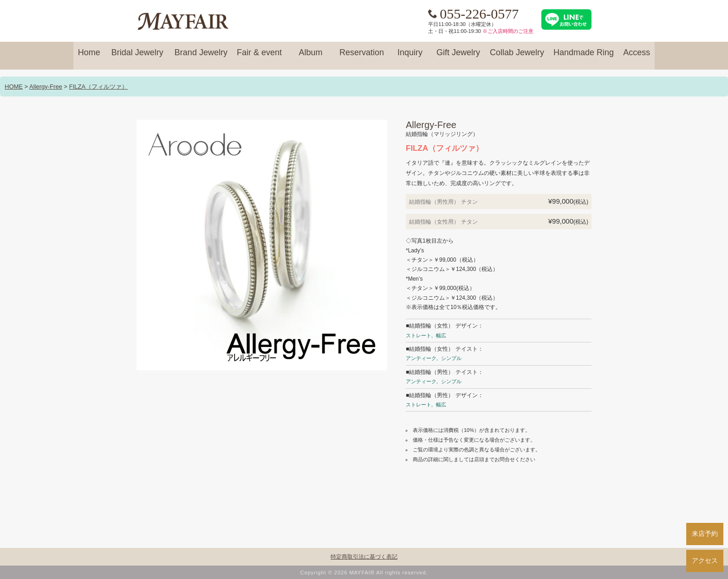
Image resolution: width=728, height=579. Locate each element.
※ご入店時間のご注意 (508, 31)
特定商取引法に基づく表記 (364, 557)
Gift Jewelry (458, 57)
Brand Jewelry (201, 57)
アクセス (705, 560)
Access (637, 57)
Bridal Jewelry (137, 57)
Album (311, 57)
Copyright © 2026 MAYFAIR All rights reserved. (364, 573)
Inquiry (410, 57)
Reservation (362, 57)
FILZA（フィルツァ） (98, 87)
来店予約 (705, 534)
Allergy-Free (46, 87)
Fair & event (259, 57)
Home (89, 57)
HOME (14, 87)
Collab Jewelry (517, 57)
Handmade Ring (584, 57)
